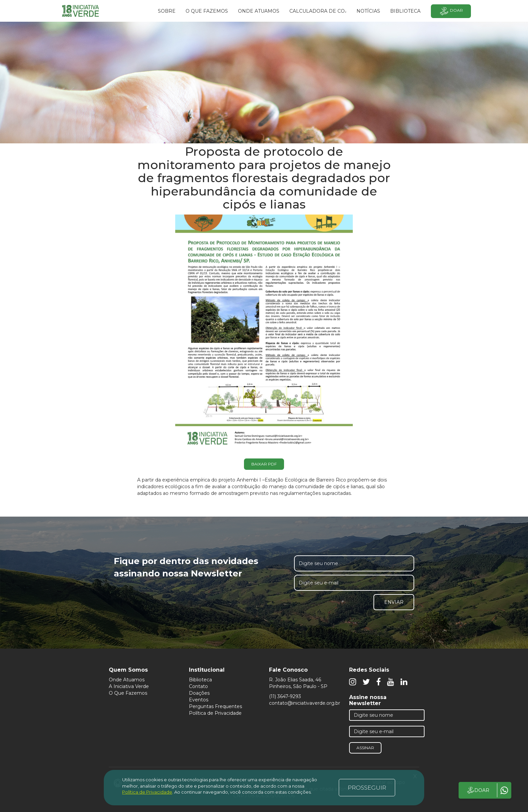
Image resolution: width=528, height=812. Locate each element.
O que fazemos (207, 11)
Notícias (368, 11)
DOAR (478, 790)
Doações (199, 693)
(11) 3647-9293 (285, 696)
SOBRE (167, 11)
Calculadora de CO (318, 11)
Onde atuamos (259, 11)
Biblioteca (200, 680)
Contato (198, 686)
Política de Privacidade (215, 713)
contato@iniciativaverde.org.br (305, 703)
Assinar (365, 748)
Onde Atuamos (127, 680)
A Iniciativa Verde (129, 686)
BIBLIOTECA (405, 11)
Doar (451, 11)
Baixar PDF (264, 464)
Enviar (394, 602)
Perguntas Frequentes (215, 706)
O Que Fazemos (128, 693)
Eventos (199, 700)
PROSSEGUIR (367, 788)
